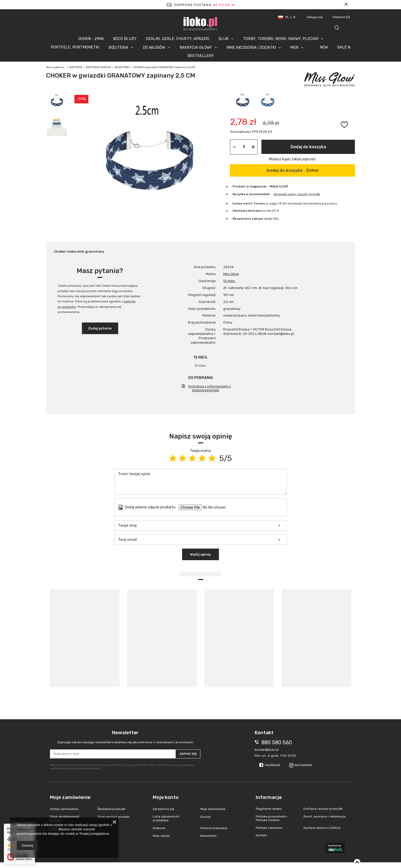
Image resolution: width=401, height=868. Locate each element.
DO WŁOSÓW (154, 47)
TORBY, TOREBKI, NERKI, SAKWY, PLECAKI (281, 39)
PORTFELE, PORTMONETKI (75, 47)
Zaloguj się (315, 17)
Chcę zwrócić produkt (113, 817)
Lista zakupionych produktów (166, 818)
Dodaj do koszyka (308, 147)
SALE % (344, 47)
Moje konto (166, 797)
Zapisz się (188, 754)
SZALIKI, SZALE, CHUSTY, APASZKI (177, 39)
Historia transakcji (214, 828)
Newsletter (125, 737)
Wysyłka (239, 194)
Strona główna (55, 67)
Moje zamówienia (213, 809)
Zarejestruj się (163, 809)
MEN (294, 47)
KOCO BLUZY (125, 39)
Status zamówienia (64, 809)
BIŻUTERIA (118, 47)
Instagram (303, 765)
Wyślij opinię (200, 554)
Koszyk (206, 817)
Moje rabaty (161, 836)
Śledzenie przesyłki (111, 809)
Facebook (272, 765)
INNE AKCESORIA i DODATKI (251, 47)
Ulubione (341, 17)
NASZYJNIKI (122, 67)
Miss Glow (231, 274)
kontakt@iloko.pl (267, 750)
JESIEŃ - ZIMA (91, 39)
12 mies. (229, 281)
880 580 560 (277, 742)
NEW (324, 47)
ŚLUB (223, 39)
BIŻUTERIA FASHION (99, 67)
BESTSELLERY (201, 56)
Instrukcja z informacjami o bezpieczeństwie (210, 388)
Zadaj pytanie (100, 328)
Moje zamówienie (70, 797)
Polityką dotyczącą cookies (37, 829)
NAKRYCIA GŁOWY (196, 47)
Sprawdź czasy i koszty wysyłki (297, 194)
